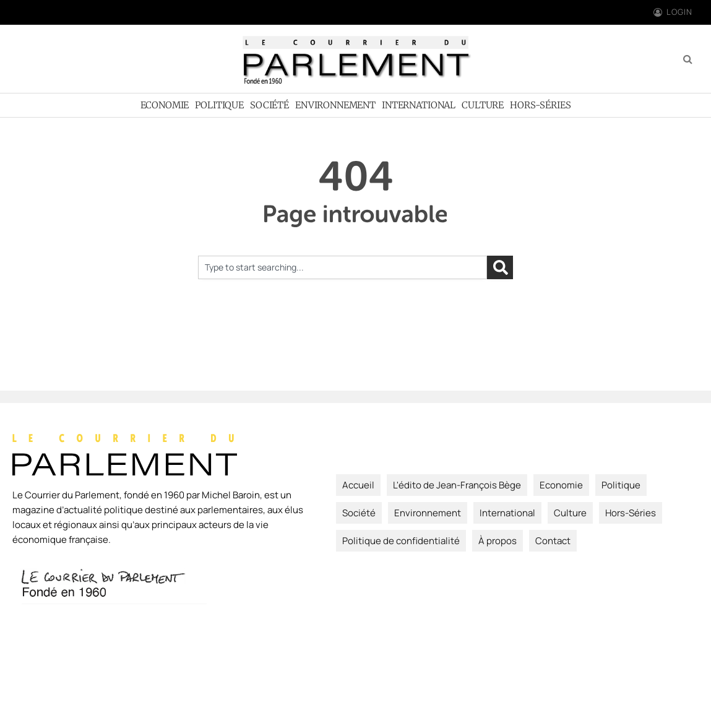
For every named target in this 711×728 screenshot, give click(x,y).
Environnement (335, 105)
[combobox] (343, 267)
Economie (165, 105)
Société (269, 105)
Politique (219, 105)
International (419, 105)
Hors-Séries (540, 105)
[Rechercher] (500, 267)
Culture (483, 105)
